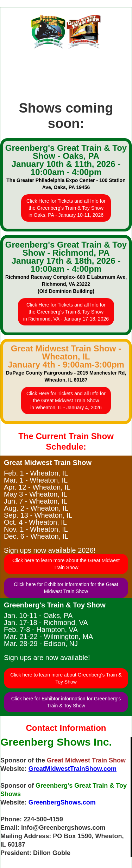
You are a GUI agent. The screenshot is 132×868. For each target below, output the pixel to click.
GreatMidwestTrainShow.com (73, 769)
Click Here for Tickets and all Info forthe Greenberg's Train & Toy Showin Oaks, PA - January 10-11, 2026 (66, 208)
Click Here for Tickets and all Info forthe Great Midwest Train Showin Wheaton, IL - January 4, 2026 (66, 401)
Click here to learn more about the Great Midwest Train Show (66, 564)
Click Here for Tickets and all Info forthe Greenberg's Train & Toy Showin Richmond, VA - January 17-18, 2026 (66, 312)
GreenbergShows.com (62, 802)
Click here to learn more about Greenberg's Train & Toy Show (66, 678)
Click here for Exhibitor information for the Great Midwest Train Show (66, 588)
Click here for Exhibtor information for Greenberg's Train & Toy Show (66, 702)
